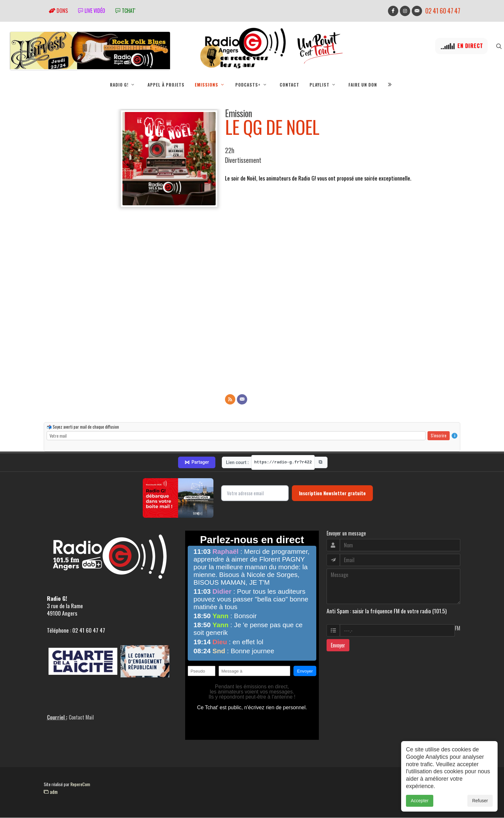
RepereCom (80, 784)
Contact (289, 85)
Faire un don (363, 85)
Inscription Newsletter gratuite (332, 493)
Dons (58, 11)
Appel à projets (166, 85)
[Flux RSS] (230, 400)
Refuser (480, 801)
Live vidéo (92, 11)
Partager (197, 463)
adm (51, 792)
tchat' (125, 11)
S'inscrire (439, 436)
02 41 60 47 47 (443, 11)
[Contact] (242, 400)
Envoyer (338, 646)
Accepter (420, 801)
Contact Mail (81, 718)
